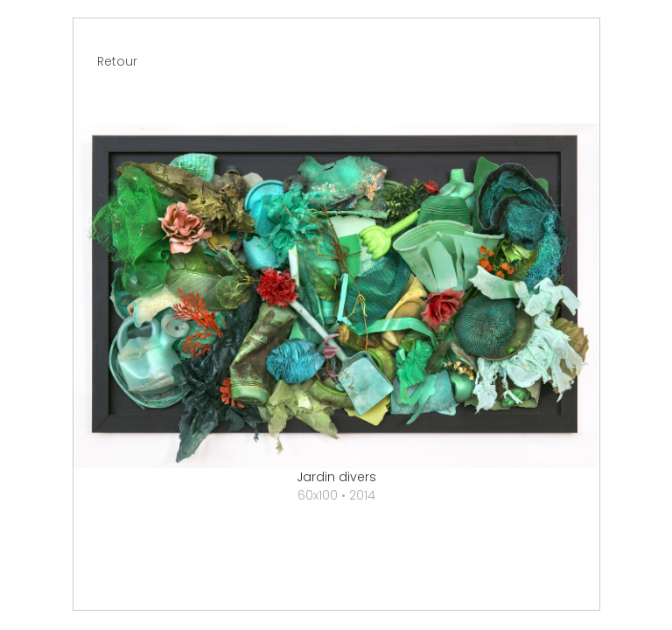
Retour (117, 61)
